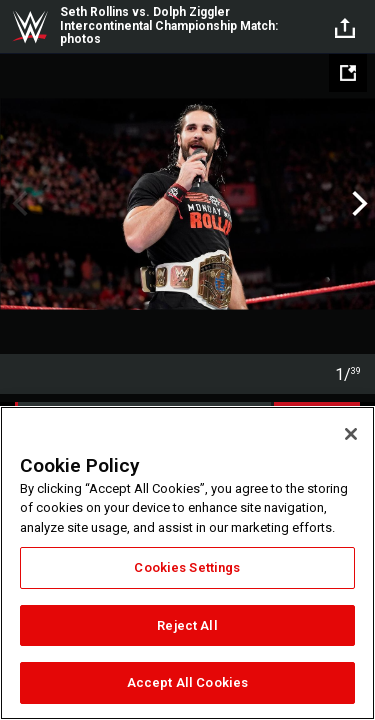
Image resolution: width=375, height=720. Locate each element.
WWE (30, 27)
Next (357, 204)
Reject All (187, 625)
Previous (17, 204)
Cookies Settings (187, 567)
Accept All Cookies (187, 682)
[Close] (351, 434)
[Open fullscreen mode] (348, 73)
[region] (187, 563)
